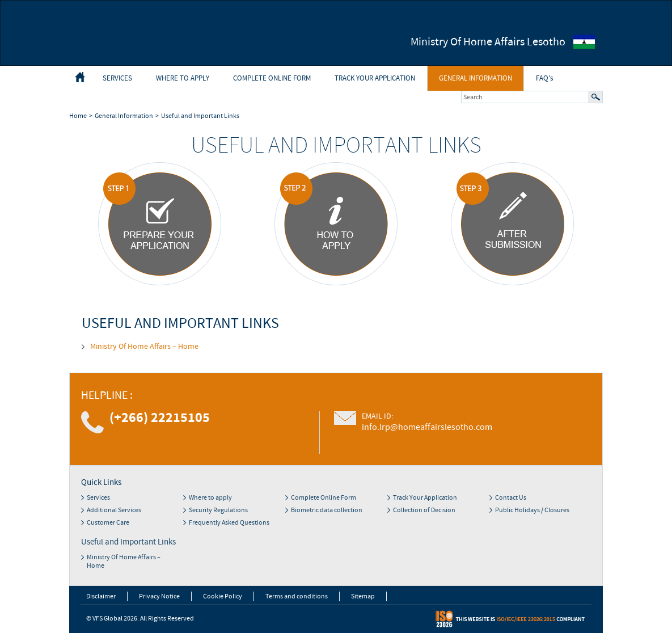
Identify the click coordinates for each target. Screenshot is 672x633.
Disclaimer (101, 596)
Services (117, 78)
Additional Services (114, 510)
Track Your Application (375, 78)
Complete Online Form (272, 78)
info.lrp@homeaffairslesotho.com (427, 427)
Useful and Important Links (200, 116)
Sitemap (363, 596)
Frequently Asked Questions (229, 523)
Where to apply (183, 78)
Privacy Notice (159, 596)
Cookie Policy (223, 596)
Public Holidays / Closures (532, 510)
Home (78, 116)
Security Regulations (218, 510)
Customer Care (108, 523)
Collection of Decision (424, 510)
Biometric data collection (327, 510)
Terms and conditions (297, 596)
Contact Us (511, 498)
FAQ (544, 78)
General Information (476, 78)
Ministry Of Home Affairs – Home (144, 347)
